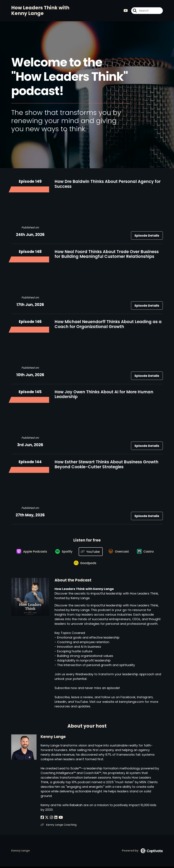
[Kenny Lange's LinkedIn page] (54, 819)
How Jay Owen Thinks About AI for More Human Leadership (104, 395)
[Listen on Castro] (147, 552)
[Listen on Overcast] (119, 552)
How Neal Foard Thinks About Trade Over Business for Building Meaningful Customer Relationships (107, 254)
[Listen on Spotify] (64, 552)
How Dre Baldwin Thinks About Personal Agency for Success (108, 184)
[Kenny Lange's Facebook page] (42, 819)
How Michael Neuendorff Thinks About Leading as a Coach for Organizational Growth (108, 324)
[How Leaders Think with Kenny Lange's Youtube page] (126, 11)
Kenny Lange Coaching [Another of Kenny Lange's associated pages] (59, 826)
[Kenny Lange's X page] (46, 819)
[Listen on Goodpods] (85, 564)
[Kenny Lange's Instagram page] (51, 819)
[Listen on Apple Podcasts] (31, 552)
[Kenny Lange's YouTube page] (59, 819)
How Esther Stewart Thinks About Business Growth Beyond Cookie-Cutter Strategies (106, 465)
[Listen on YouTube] (91, 552)
